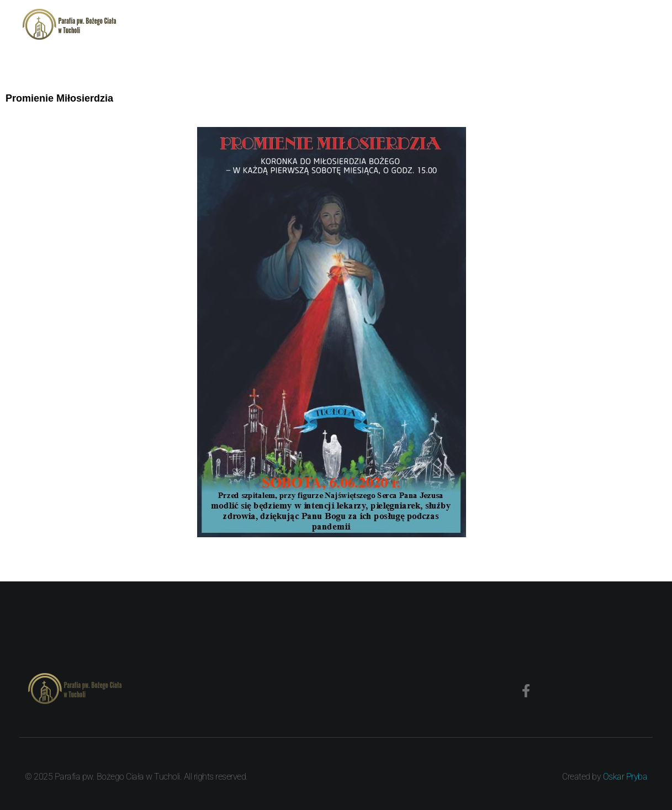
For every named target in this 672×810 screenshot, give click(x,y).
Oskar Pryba (625, 777)
